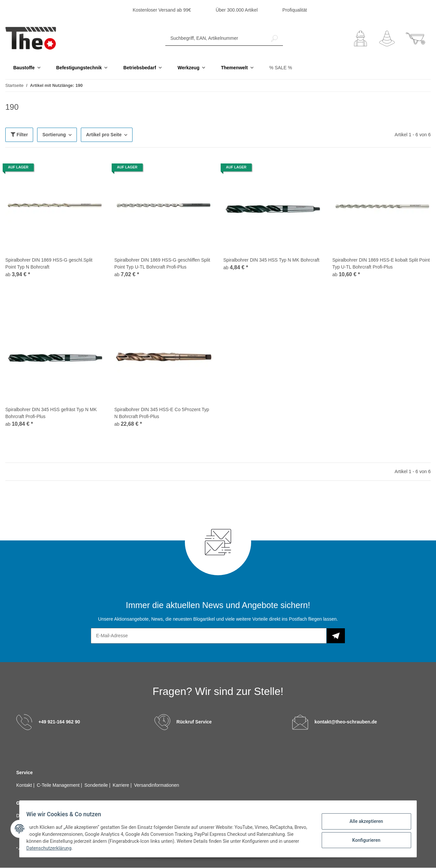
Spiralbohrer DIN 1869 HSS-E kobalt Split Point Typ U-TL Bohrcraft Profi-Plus (381, 264)
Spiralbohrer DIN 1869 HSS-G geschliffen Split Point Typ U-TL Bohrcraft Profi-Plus (162, 264)
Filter (19, 135)
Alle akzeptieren (362, 822)
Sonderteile (97, 785)
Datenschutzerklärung (69, 848)
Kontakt (25, 785)
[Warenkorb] (415, 39)
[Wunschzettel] (387, 39)
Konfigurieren (362, 839)
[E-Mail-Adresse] (209, 636)
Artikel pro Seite (104, 135)
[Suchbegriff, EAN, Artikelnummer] (216, 39)
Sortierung (54, 135)
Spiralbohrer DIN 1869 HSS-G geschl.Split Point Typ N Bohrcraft (49, 264)
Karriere (122, 785)
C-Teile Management (59, 785)
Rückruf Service (194, 722)
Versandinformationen (156, 785)
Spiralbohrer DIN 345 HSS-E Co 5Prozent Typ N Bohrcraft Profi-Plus (162, 413)
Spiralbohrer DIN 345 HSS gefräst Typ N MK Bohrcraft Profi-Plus (51, 413)
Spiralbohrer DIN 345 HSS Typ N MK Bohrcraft (271, 260)
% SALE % (281, 68)
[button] (360, 39)
